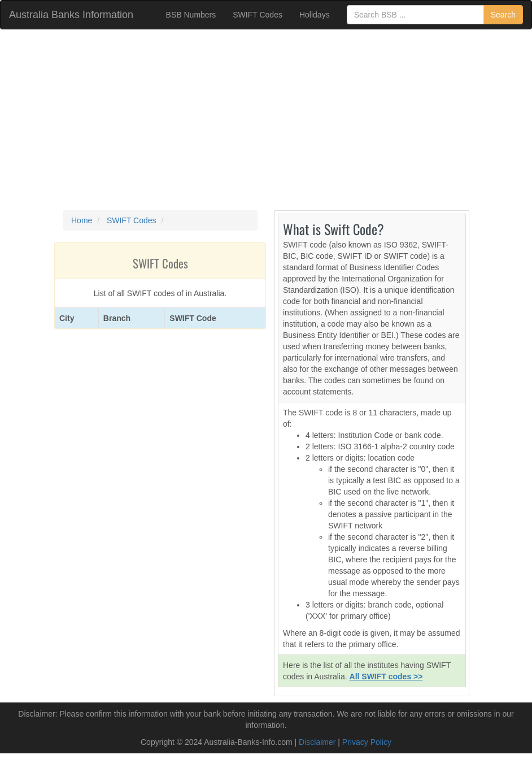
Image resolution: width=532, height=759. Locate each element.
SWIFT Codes (258, 15)
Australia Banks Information (71, 15)
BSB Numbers (191, 15)
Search (503, 15)
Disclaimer (317, 742)
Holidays (315, 15)
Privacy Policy (367, 742)
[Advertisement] (266, 120)
